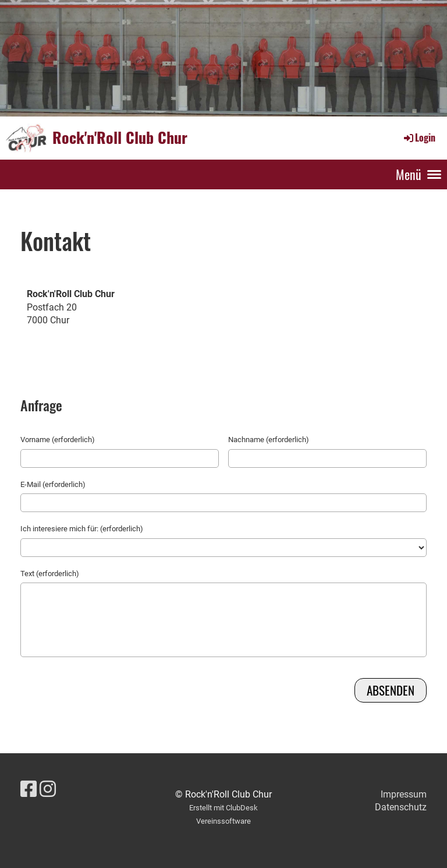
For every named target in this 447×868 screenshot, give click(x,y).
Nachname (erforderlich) (269, 440)
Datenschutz (401, 807)
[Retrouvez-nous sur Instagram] (48, 789)
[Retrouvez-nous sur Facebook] (29, 789)
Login (419, 137)
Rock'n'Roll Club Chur (120, 137)
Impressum (404, 794)
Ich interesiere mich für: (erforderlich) (82, 529)
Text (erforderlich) (50, 574)
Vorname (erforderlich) (58, 440)
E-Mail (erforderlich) (53, 484)
